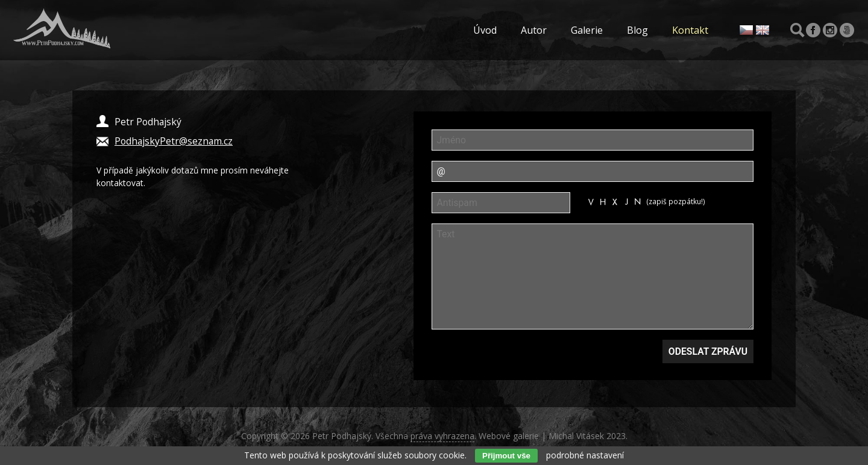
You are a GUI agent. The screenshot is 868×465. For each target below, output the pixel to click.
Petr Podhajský (342, 436)
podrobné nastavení (585, 455)
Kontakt (690, 30)
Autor (534, 30)
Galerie (587, 30)
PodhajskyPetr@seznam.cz (174, 141)
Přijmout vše (506, 456)
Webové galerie (509, 436)
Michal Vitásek (576, 436)
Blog (637, 30)
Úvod (485, 30)
